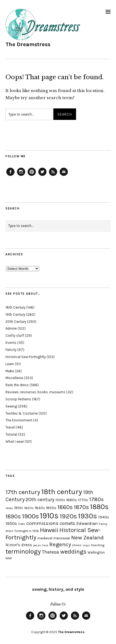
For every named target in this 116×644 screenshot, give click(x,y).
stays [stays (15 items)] (86, 545)
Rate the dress (17, 385)
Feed (53, 176)
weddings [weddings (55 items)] (73, 552)
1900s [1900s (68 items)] (30, 516)
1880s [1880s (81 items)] (99, 507)
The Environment (19, 420)
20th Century (16, 322)
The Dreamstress (28, 44)
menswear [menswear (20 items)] (62, 538)
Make (10, 371)
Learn (10, 364)
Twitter (42, 176)
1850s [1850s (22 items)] (51, 508)
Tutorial (11, 434)
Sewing (11, 406)
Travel (10, 427)
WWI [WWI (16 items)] (9, 558)
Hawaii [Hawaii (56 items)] (49, 530)
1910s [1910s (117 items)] (49, 516)
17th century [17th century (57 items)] (23, 492)
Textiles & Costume (22, 413)
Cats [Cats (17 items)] (22, 524)
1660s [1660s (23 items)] (72, 500)
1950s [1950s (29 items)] (11, 523)
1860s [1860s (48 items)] (65, 507)
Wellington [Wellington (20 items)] (96, 552)
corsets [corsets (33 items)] (67, 523)
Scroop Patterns (18, 399)
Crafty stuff (15, 336)
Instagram (21, 176)
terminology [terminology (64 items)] (23, 551)
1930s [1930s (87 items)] (88, 516)
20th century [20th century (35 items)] (40, 500)
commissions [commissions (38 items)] (42, 523)
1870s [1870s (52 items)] (81, 507)
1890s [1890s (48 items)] (13, 516)
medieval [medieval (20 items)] (45, 538)
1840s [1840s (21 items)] (40, 508)
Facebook (10, 176)
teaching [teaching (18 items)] (98, 545)
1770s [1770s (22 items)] (83, 500)
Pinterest (32, 176)
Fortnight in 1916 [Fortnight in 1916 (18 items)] (27, 531)
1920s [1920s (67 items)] (68, 516)
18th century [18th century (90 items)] (62, 492)
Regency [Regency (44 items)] (60, 544)
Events (11, 343)
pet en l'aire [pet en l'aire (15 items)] (41, 545)
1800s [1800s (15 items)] (9, 508)
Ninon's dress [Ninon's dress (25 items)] (19, 545)
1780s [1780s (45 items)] (96, 499)
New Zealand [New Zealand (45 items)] (87, 537)
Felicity (11, 350)
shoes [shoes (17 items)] (77, 545)
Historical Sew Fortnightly (26, 357)
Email (64, 176)
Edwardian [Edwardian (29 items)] (87, 523)
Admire (11, 328)
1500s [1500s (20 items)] (60, 500)
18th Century (15, 307)
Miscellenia (14, 378)
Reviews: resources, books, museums (35, 392)
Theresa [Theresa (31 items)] (50, 552)
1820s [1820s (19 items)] (29, 508)
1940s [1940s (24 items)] (104, 517)
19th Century (15, 314)
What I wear (15, 441)
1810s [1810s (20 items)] (19, 508)
